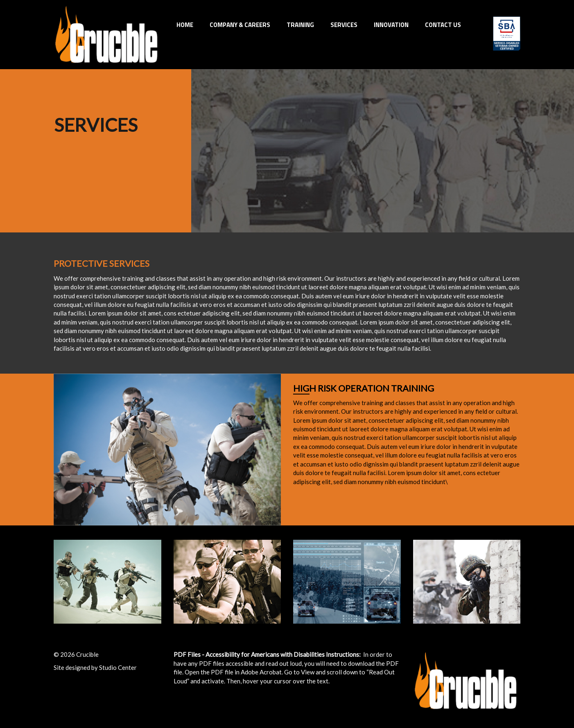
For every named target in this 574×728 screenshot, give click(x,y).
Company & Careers (240, 25)
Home (185, 25)
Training (300, 25)
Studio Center (118, 667)
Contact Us (443, 25)
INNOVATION (391, 25)
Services (344, 25)
